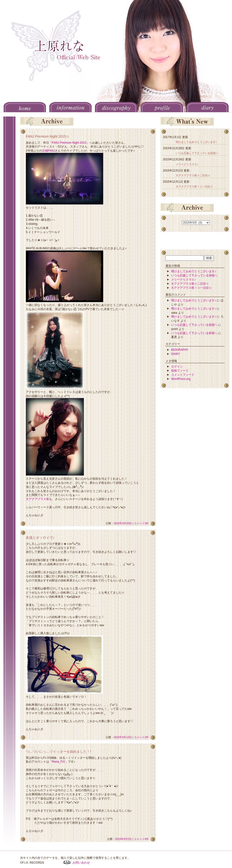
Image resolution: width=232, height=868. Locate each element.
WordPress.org (181, 379)
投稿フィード (180, 371)
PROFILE (162, 107)
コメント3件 (141, 523)
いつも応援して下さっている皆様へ (197, 153)
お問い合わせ (81, 863)
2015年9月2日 (123, 839)
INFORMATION (70, 107)
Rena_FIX (58, 762)
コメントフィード (183, 375)
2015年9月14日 (123, 737)
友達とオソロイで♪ (40, 538)
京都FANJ (48, 151)
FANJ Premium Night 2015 (69, 143)
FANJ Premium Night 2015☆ (48, 136)
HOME (25, 107)
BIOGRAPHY (180, 350)
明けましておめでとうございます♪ (196, 142)
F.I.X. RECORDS (67, 862)
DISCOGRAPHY (116, 107)
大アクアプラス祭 (37, 499)
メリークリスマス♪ (187, 164)
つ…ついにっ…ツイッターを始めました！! (58, 751)
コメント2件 (141, 737)
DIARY (207, 107)
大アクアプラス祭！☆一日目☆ (194, 187)
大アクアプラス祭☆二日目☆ (193, 175)
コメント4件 (141, 839)
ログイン (177, 367)
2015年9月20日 (123, 523)
